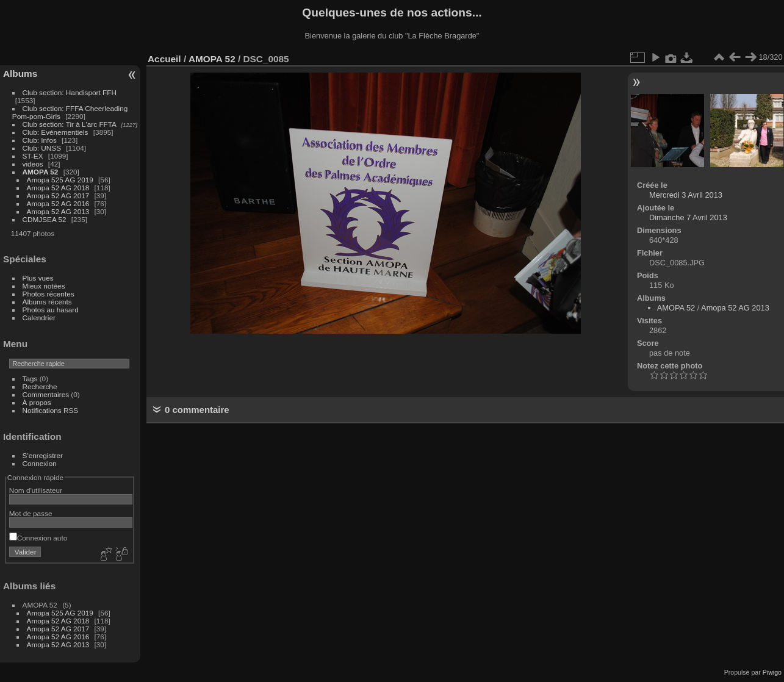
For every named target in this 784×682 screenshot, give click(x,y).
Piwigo (772, 672)
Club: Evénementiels (56, 132)
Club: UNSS (42, 148)
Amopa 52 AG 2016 (58, 203)
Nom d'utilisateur (36, 490)
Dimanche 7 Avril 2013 (688, 217)
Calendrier (39, 318)
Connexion (40, 463)
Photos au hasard (51, 310)
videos (33, 164)
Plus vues (38, 278)
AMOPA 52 (41, 172)
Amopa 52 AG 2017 (58, 196)
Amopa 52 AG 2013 (58, 211)
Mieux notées (44, 286)
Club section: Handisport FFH (70, 92)
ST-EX (33, 156)
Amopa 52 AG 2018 (58, 188)
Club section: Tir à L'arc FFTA (70, 124)
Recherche (40, 386)
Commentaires (46, 394)
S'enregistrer (43, 455)
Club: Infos (40, 140)
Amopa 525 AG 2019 (60, 180)
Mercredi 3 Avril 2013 (686, 195)
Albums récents (47, 302)
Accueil (164, 59)
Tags (30, 379)
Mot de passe (31, 513)
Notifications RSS (51, 410)
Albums (20, 74)
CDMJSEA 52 (45, 219)
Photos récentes (49, 294)
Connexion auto (38, 538)
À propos (37, 402)
